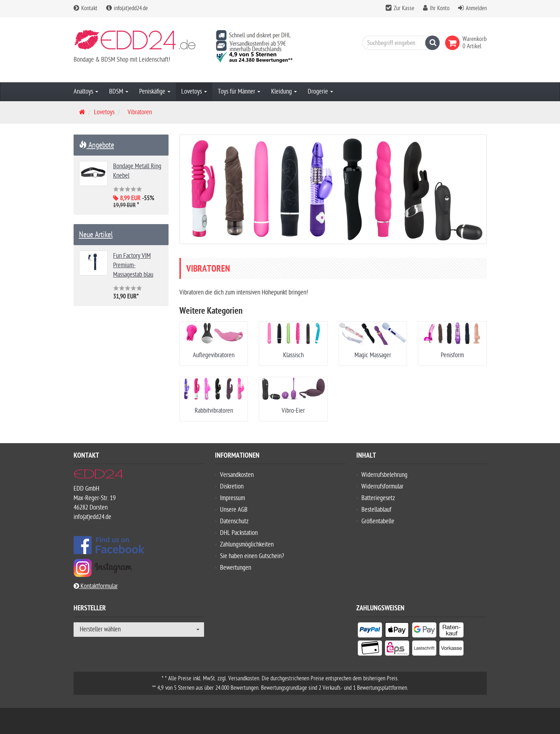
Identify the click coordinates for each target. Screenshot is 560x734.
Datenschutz (234, 521)
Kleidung (284, 92)
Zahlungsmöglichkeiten (247, 545)
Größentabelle (378, 521)
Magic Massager (373, 355)
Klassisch (293, 355)
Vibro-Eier (293, 411)
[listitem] (370, 631)
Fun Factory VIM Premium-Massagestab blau (133, 265)
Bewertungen (236, 568)
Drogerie (320, 92)
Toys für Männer (239, 92)
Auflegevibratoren (214, 355)
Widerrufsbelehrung (384, 475)
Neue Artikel (96, 235)
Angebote (97, 145)
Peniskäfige (155, 92)
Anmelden (476, 8)
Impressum (233, 498)
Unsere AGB (234, 510)
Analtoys (86, 92)
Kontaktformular (96, 586)
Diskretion (232, 486)
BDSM (119, 92)
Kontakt (86, 8)
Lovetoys (194, 92)
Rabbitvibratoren (214, 411)
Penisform (452, 355)
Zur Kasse (404, 8)
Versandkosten (237, 475)
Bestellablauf (376, 510)
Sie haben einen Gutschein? (252, 556)
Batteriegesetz (378, 498)
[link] (454, 43)
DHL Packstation (239, 533)
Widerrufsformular (382, 486)
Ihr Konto (440, 8)
